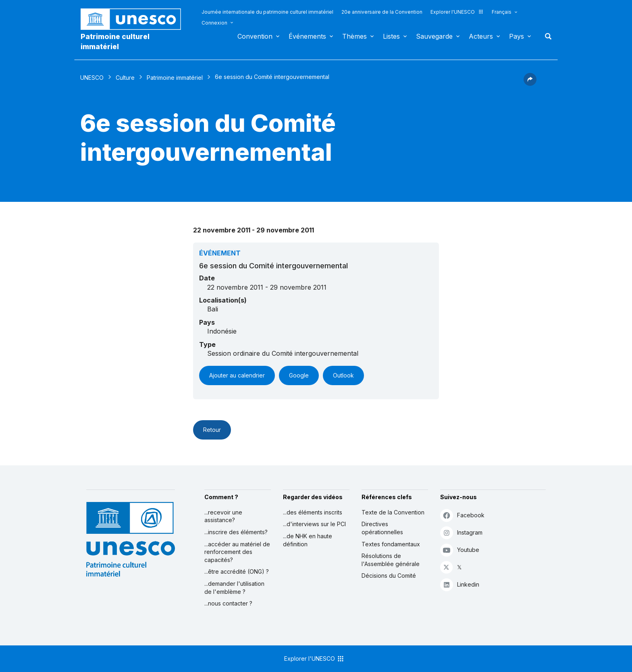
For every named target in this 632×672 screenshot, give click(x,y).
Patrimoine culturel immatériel (115, 41)
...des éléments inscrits (313, 512)
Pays (517, 36)
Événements (307, 36)
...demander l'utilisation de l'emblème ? (234, 588)
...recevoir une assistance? (223, 516)
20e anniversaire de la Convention (382, 12)
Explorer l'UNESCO (457, 12)
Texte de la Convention (393, 512)
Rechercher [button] (546, 36)
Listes (391, 36)
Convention (255, 36)
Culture (125, 78)
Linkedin (460, 584)
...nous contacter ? (228, 603)
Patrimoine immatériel (175, 78)
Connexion (214, 23)
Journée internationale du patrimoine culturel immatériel (267, 12)
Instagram (461, 532)
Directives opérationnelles (382, 528)
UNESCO (92, 78)
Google (299, 375)
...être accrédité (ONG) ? (237, 571)
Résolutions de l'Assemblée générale (391, 560)
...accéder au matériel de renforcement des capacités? (237, 552)
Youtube (460, 550)
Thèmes (354, 36)
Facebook (462, 515)
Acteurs (481, 36)
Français (502, 12)
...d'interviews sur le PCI (314, 524)
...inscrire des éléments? (236, 532)
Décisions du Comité (389, 576)
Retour (212, 430)
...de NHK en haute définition (308, 540)
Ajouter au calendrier (237, 375)
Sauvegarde (434, 36)
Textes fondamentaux (391, 544)
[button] (530, 83)
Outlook (343, 375)
